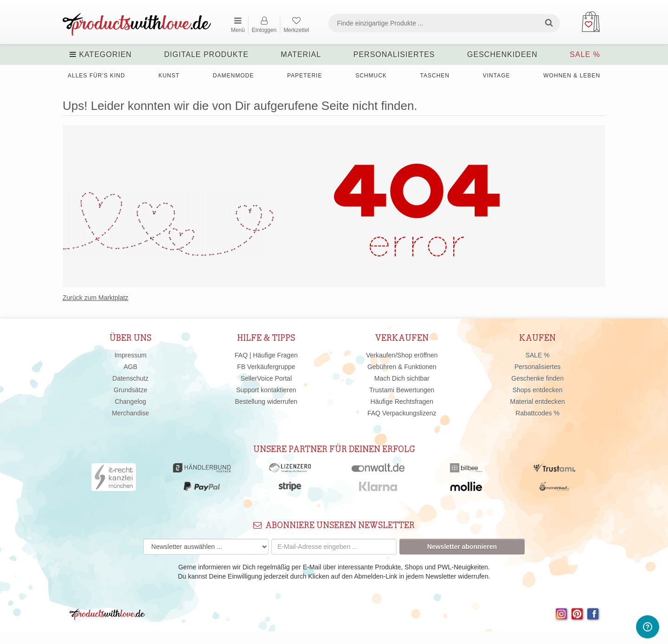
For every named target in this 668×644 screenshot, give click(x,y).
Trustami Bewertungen (402, 390)
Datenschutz (130, 378)
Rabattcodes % (537, 413)
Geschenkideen (502, 54)
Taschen (435, 76)
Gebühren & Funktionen (402, 367)
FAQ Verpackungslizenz (402, 413)
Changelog (130, 402)
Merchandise (130, 413)
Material (301, 54)
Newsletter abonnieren (462, 547)
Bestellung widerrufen (266, 402)
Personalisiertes (394, 54)
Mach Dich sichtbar (402, 378)
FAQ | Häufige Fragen (266, 355)
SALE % (585, 54)
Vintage (497, 76)
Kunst (169, 76)
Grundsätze (130, 390)
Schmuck (371, 76)
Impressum (131, 355)
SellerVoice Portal (266, 378)
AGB (130, 367)
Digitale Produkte (206, 54)
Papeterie (305, 76)
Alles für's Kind (96, 76)
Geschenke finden (537, 378)
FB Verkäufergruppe (266, 367)
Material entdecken (538, 402)
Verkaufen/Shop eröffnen (402, 355)
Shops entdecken (538, 390)
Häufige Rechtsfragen (402, 402)
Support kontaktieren (266, 390)
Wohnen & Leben (572, 76)
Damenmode (233, 76)
